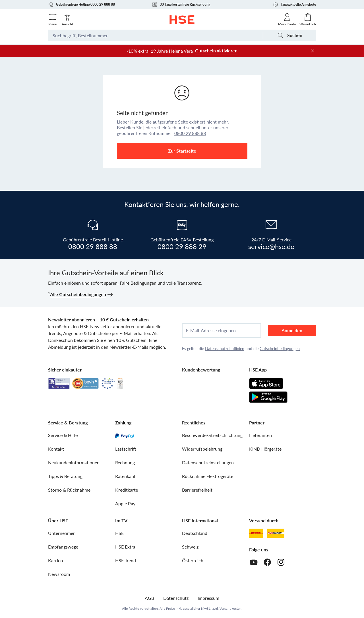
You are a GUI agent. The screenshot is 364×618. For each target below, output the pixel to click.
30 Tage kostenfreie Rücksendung (181, 5)
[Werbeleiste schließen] (313, 51)
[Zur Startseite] (182, 20)
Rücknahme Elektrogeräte (208, 476)
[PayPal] (125, 435)
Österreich (193, 560)
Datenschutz (176, 598)
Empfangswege (63, 547)
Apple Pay (125, 503)
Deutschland (195, 533)
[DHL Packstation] (276, 533)
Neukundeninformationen (74, 462)
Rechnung (125, 462)
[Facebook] (267, 562)
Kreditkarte (127, 490)
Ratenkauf (125, 476)
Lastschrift (126, 449)
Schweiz (190, 547)
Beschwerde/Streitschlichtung (212, 435)
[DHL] (256, 533)
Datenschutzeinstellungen (208, 462)
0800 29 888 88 (190, 133)
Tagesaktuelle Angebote (294, 5)
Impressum (208, 598)
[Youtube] (254, 562)
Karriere (56, 560)
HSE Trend (126, 560)
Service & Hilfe (63, 435)
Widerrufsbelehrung (202, 449)
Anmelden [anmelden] (292, 330)
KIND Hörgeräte (265, 449)
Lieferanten (260, 435)
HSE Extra (125, 547)
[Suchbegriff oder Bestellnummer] (155, 35)
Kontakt (56, 449)
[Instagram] (281, 562)
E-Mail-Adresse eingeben (211, 330)
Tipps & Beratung (65, 476)
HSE (119, 533)
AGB (149, 598)
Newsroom (59, 574)
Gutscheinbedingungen (280, 349)
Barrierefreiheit (197, 490)
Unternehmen (62, 533)
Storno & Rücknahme (69, 490)
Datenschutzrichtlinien (225, 349)
